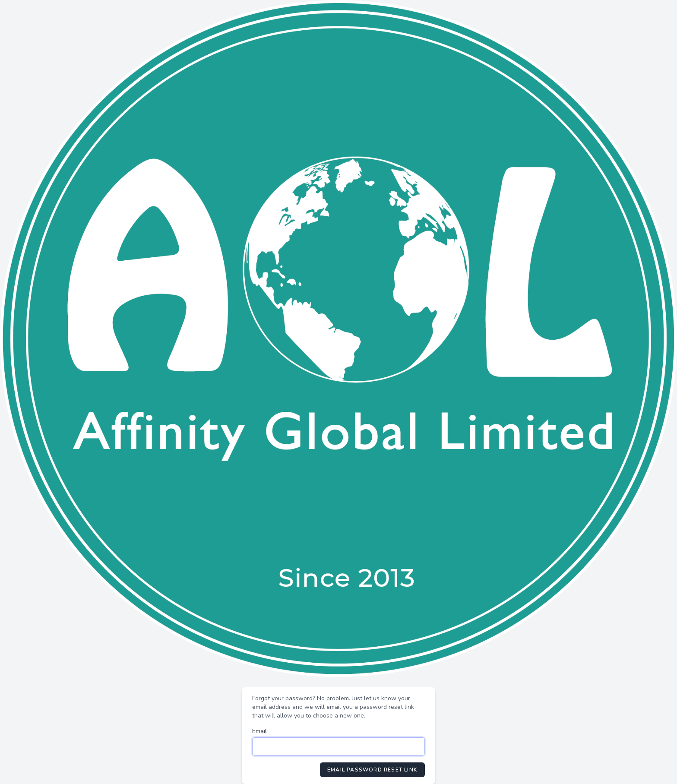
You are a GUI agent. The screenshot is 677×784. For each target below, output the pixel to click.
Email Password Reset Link (372, 770)
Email (259, 731)
